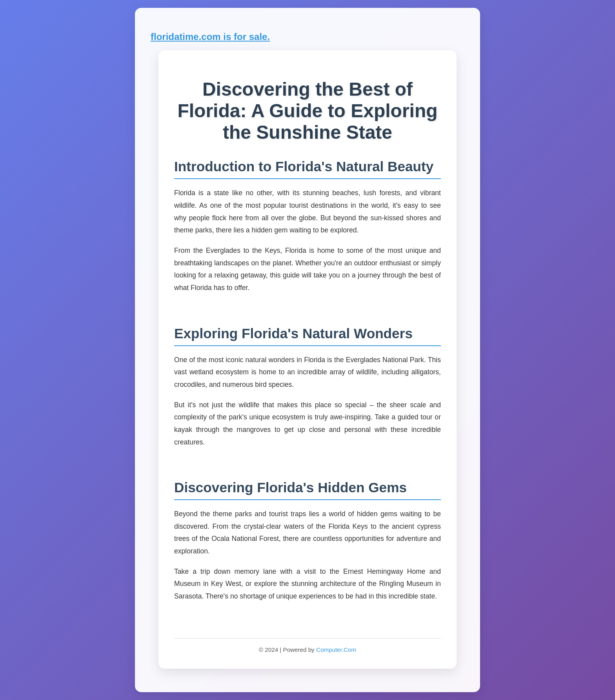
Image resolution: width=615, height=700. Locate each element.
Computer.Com (336, 650)
